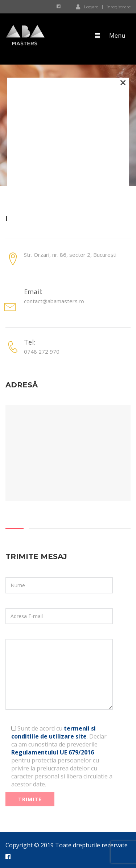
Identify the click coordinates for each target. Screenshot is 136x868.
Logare (87, 7)
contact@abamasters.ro (54, 301)
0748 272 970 (42, 351)
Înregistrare (119, 7)
